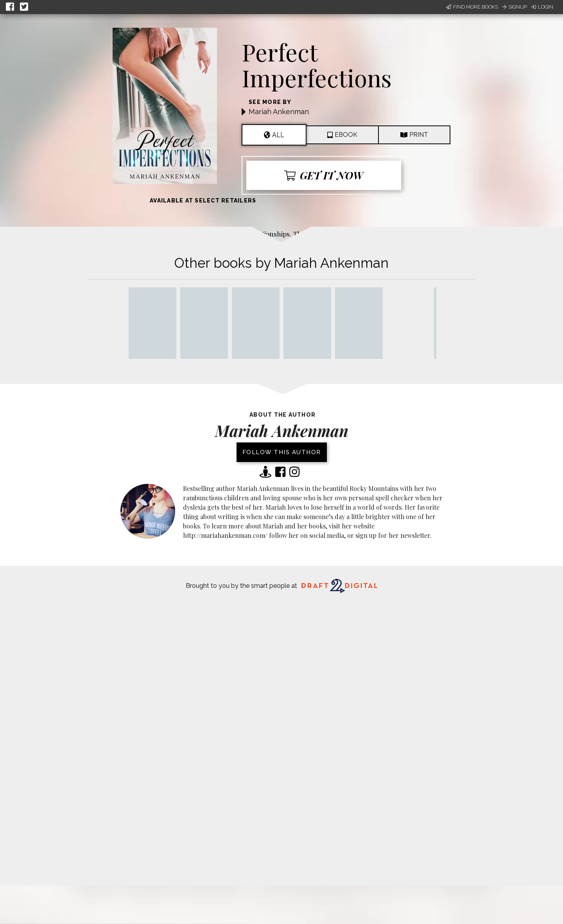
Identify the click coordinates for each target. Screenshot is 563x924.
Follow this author (282, 452)
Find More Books (472, 7)
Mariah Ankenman (279, 112)
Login (542, 7)
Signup (515, 7)
